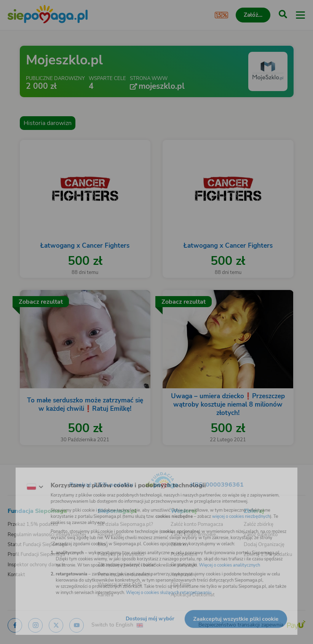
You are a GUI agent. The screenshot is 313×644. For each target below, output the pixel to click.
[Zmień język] (21, 480)
